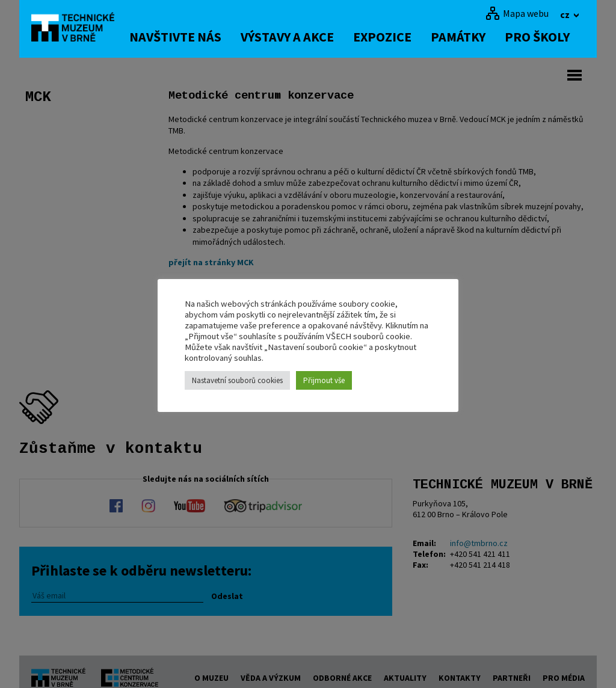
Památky (461, 37)
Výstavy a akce (290, 37)
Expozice (385, 37)
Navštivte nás (178, 37)
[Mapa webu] (517, 13)
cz (566, 14)
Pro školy (540, 37)
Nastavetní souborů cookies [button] (237, 380)
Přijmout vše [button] (324, 380)
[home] (76, 27)
